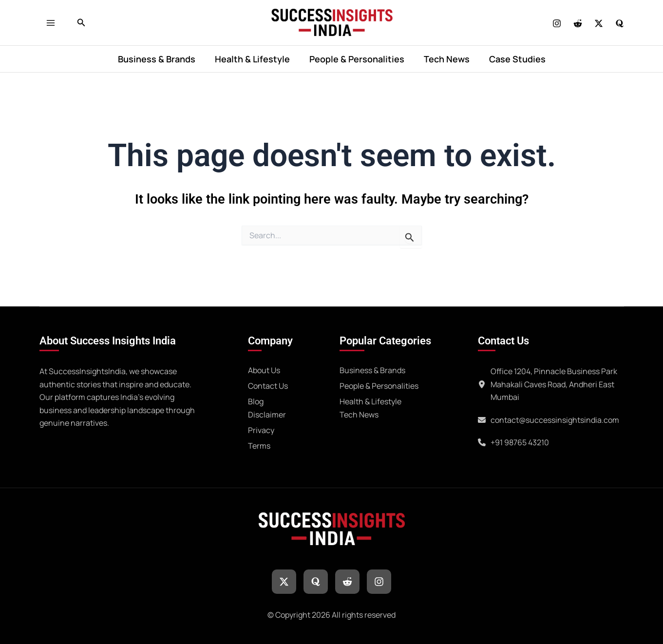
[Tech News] (359, 413)
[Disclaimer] (267, 413)
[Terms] (259, 444)
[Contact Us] (268, 384)
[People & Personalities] (379, 384)
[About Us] (264, 369)
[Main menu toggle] (54, 23)
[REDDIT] (578, 23)
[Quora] (620, 23)
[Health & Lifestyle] (370, 400)
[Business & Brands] (372, 369)
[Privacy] (261, 429)
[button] (81, 23)
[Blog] (256, 400)
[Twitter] (599, 23)
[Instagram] (557, 23)
